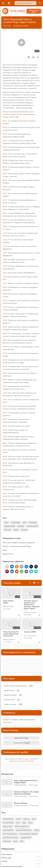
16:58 (5, 277)
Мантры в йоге (9, 700)
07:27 (5, 193)
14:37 (5, 253)
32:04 (5, 393)
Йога (34, 819)
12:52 (5, 240)
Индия (16, 530)
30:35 (5, 380)
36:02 (5, 419)
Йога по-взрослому (22, 826)
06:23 (5, 174)
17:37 (5, 283)
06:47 (5, 180)
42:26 (5, 470)
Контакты (4, 861)
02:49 (5, 147)
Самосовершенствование (28, 834)
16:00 (5, 266)
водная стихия (10, 526)
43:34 (5, 480)
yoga (24, 823)
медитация (7, 841)
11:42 (5, 233)
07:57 (5, 200)
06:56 (5, 187)
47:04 (5, 507)
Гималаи (24, 530)
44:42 (5, 493)
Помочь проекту (7, 854)
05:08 (5, 160)
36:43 (5, 426)
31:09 (5, 386)
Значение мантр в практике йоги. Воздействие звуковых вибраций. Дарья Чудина (32, 605)
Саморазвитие (8, 830)
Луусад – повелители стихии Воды (17, 546)
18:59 (5, 294)
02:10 (5, 141)
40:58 (5, 456)
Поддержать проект (22, 743)
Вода (5, 550)
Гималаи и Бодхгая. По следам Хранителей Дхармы (26, 793)
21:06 (5, 307)
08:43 (5, 207)
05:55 (5, 167)
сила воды (33, 522)
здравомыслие (26, 838)
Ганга (6, 522)
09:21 (5, 213)
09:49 (5, 220)
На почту (7, 26)
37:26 (5, 430)
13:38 (5, 246)
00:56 (5, 127)
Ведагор (26, 819)
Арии (16, 841)
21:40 (5, 314)
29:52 (5, 373)
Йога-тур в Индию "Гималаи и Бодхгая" (19, 543)
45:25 (5, 500)
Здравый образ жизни (24, 830)
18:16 (5, 287)
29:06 (5, 367)
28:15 (5, 360)
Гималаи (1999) (30, 632)
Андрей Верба (8, 819)
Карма (37, 830)
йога (18, 823)
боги (22, 841)
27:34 (5, 353)
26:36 (5, 347)
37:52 (5, 437)
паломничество (32, 526)
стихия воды (15, 522)
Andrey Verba (8, 826)
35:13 (5, 413)
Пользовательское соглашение (12, 866)
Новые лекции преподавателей (15, 686)
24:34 (5, 334)
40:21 (5, 450)
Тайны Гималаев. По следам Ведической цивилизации (11, 634)
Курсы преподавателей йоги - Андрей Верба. (26, 781)
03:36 (5, 154)
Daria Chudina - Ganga (9, 602)
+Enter (30, 761)
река (24, 522)
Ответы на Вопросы (10, 834)
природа (21, 526)
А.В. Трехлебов (8, 823)
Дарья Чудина (9, 690)
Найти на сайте (6, 858)
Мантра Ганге (8, 554)
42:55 (5, 476)
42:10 (5, 463)
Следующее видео (21, 26)
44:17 (5, 487)
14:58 (5, 259)
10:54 (5, 226)
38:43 (5, 443)
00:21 (5, 121)
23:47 (5, 327)
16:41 (5, 273)
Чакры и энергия (10, 704)
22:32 (5, 320)
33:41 (5, 400)
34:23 (5, 406)
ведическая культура (10, 838)
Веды (30, 823)
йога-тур (8, 530)
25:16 (5, 340)
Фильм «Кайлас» (21, 803)
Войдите (6, 720)
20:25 (5, 300)
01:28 (5, 134)
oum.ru (18, 819)
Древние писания (10, 695)
